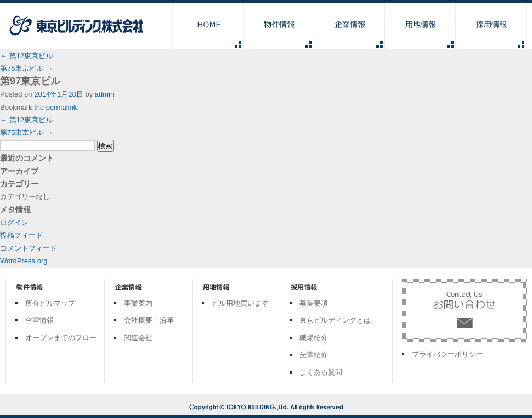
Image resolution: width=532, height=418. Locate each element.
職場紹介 (314, 338)
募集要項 (314, 303)
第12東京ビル (26, 56)
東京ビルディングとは (335, 320)
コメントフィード (29, 248)
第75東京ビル (26, 68)
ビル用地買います (240, 303)
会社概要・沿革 (149, 320)
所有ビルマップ (50, 303)
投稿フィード (21, 235)
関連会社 (138, 338)
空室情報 (39, 320)
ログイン (14, 222)
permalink (61, 107)
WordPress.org (24, 261)
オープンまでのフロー (61, 338)
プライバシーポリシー (448, 354)
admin (104, 94)
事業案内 (138, 303)
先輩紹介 (314, 355)
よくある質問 (321, 372)
